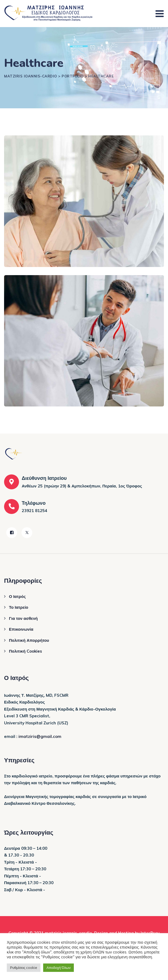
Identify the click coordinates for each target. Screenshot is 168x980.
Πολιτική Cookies (26, 651)
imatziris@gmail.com (40, 736)
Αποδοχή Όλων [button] (58, 968)
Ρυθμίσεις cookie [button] (24, 968)
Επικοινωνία (21, 629)
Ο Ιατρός (17, 596)
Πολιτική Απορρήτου (29, 640)
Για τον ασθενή (23, 618)
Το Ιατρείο (19, 607)
